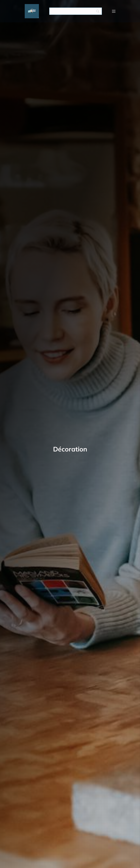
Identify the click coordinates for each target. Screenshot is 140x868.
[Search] (76, 11)
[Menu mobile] (114, 11)
